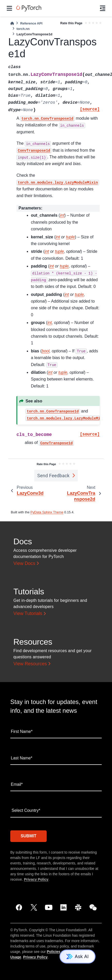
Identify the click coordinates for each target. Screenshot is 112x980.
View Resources (30, 664)
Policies (54, 952)
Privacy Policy (36, 879)
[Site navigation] (9, 8)
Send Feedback (54, 476)
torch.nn (23, 29)
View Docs (24, 563)
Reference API (31, 23)
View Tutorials (28, 613)
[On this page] (103, 8)
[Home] (12, 23)
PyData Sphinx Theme (47, 512)
